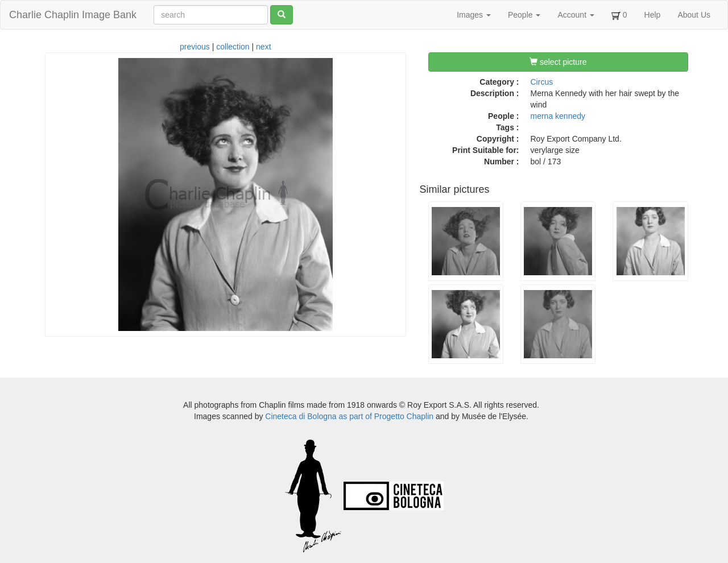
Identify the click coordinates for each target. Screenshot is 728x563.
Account (576, 15)
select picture (558, 62)
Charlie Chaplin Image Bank (73, 15)
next (263, 47)
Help (653, 15)
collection (233, 47)
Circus (542, 82)
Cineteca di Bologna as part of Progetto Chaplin (349, 416)
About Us (694, 15)
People (524, 15)
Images (474, 15)
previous (195, 47)
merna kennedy (558, 116)
